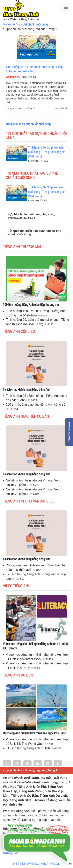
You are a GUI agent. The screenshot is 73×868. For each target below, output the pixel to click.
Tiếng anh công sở (19, 331)
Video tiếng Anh (17, 586)
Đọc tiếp (61, 108)
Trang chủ (9, 24)
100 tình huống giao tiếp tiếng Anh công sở (36, 405)
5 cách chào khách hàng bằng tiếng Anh (27, 389)
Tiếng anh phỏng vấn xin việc (28, 501)
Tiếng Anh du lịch (18, 675)
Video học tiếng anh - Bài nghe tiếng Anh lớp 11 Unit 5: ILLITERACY (36, 646)
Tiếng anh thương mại (22, 246)
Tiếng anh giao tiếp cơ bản (26, 416)
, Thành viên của (21, 77)
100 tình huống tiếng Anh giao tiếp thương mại (31, 304)
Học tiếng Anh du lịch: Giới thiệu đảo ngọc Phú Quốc (34, 733)
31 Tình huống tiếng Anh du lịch (28, 748)
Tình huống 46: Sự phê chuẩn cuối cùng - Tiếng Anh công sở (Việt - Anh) (34, 69)
